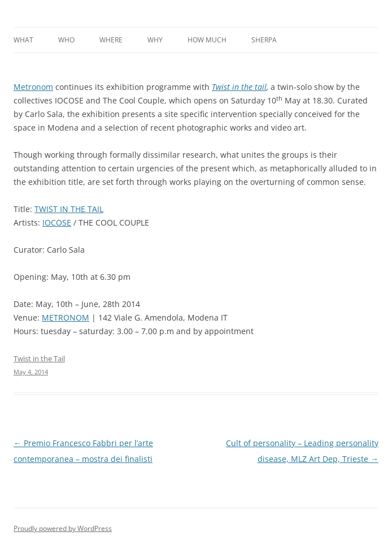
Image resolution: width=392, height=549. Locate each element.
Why (155, 40)
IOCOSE (57, 222)
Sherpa (264, 40)
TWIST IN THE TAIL (69, 209)
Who (66, 40)
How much (207, 40)
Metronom (33, 87)
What (23, 40)
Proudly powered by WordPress (63, 528)
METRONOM (66, 317)
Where (111, 40)
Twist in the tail (239, 87)
